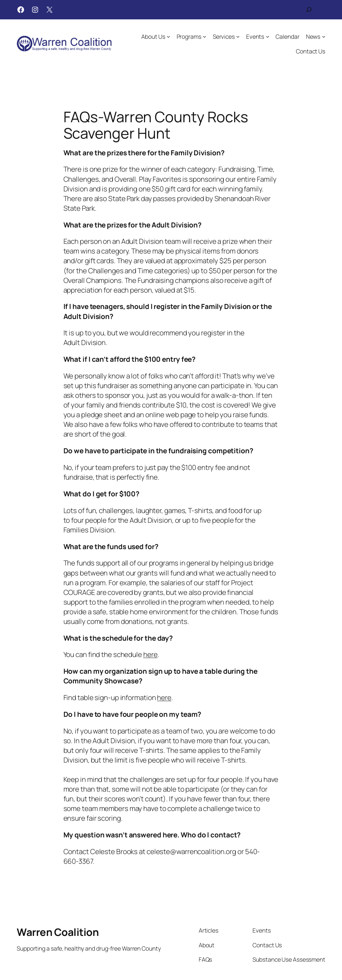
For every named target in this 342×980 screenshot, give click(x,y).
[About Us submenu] (168, 36)
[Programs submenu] (204, 36)
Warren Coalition (58, 932)
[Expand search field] (309, 10)
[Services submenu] (238, 36)
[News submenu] (324, 36)
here (150, 654)
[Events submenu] (268, 36)
